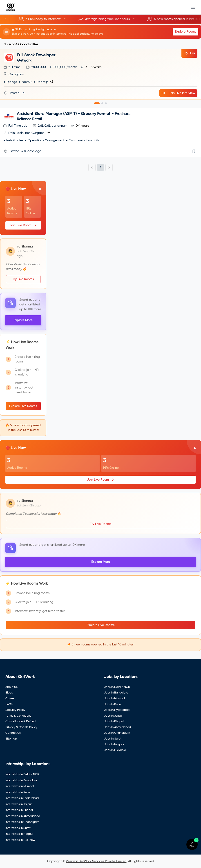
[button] (100, 19)
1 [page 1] (101, 168)
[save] (194, 151)
